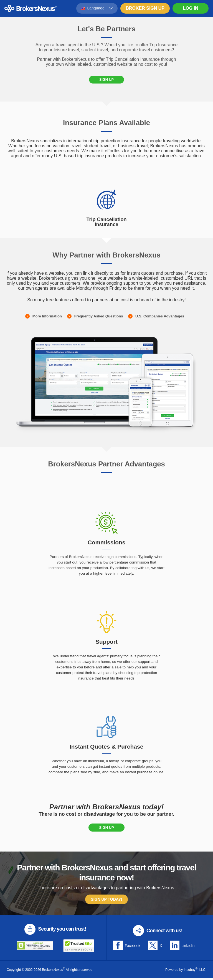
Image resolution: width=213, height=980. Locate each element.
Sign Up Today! (106, 901)
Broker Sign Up (145, 8)
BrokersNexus (31, 8)
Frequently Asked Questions (99, 318)
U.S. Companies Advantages (160, 318)
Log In (190, 8)
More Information (47, 318)
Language (96, 8)
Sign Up (106, 81)
